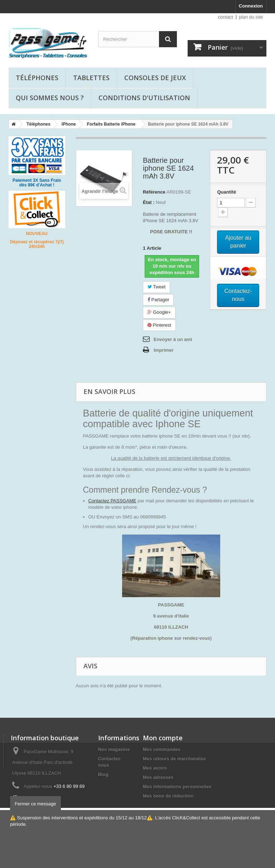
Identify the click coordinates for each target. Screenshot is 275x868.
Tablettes (91, 78)
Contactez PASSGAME (112, 501)
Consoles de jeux (155, 78)
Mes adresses (158, 777)
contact (226, 17)
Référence (154, 192)
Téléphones (37, 78)
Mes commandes (162, 749)
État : (149, 202)
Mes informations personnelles (177, 787)
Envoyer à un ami (173, 339)
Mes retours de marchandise (174, 759)
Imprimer (164, 350)
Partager (158, 300)
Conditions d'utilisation (144, 98)
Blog (103, 774)
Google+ (159, 312)
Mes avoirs (155, 768)
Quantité (226, 192)
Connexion (251, 6)
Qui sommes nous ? (50, 98)
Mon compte (163, 738)
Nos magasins (114, 749)
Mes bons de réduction (168, 796)
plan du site (251, 17)
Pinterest (159, 325)
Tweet (156, 287)
